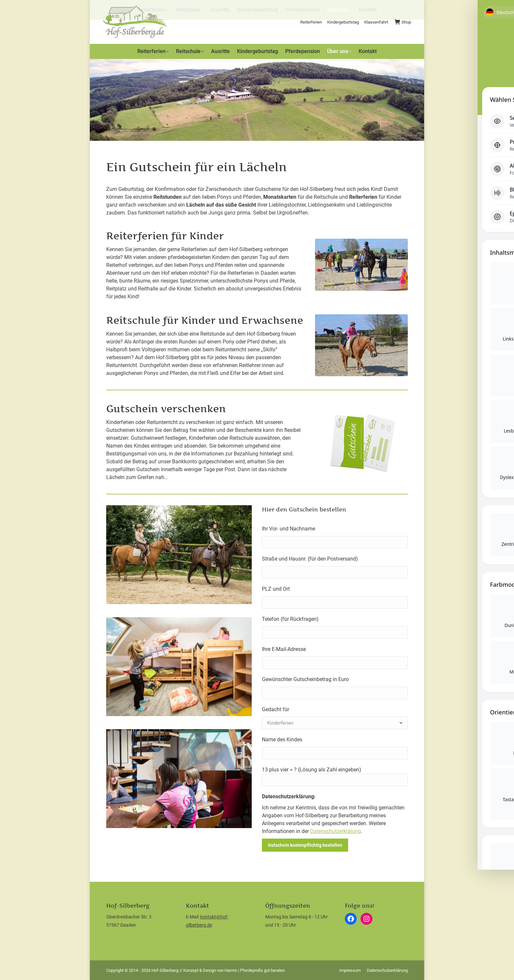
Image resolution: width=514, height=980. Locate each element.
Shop (403, 22)
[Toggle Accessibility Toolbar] (501, 477)
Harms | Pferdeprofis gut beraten (255, 970)
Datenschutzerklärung (336, 831)
